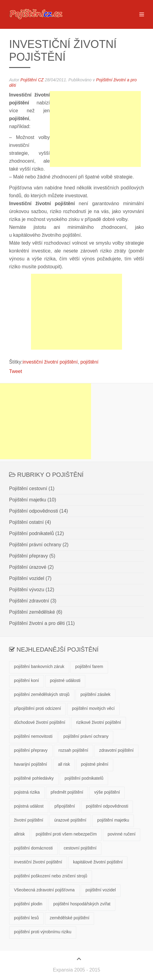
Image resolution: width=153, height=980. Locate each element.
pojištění (90, 362)
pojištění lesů (26, 918)
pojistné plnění (95, 764)
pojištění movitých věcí (93, 708)
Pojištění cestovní (28, 488)
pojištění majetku (113, 820)
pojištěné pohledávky (34, 778)
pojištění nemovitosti (33, 736)
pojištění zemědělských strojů (42, 694)
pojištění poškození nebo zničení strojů (51, 876)
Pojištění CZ (32, 80)
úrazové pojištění (70, 820)
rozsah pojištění (73, 750)
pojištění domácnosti (33, 848)
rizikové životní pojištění (99, 722)
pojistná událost (29, 806)
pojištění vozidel (101, 890)
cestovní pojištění (80, 848)
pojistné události (65, 680)
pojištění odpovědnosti (107, 806)
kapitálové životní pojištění (98, 862)
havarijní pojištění (31, 764)
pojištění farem (89, 666)
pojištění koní (27, 680)
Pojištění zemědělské (32, 612)
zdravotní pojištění (117, 750)
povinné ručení (122, 834)
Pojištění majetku (28, 500)
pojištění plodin (28, 904)
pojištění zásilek (95, 694)
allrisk (19, 834)
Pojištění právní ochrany (35, 545)
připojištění (65, 806)
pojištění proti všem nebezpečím (66, 834)
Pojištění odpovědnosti (34, 511)
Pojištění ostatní (26, 522)
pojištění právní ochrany (86, 736)
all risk (64, 764)
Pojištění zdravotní (29, 601)
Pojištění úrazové (28, 567)
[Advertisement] (95, 129)
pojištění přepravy (31, 750)
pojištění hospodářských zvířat (82, 904)
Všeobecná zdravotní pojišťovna (44, 890)
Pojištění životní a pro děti (37, 623)
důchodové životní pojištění (40, 722)
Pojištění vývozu (27, 590)
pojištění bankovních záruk (39, 666)
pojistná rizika (27, 792)
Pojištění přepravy (29, 556)
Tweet (16, 371)
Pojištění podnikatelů (32, 533)
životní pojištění (29, 820)
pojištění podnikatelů (84, 778)
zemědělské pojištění (70, 918)
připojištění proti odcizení (37, 708)
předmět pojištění (67, 792)
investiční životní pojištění (50, 362)
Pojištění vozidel (27, 578)
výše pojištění (107, 792)
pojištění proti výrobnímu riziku (43, 932)
